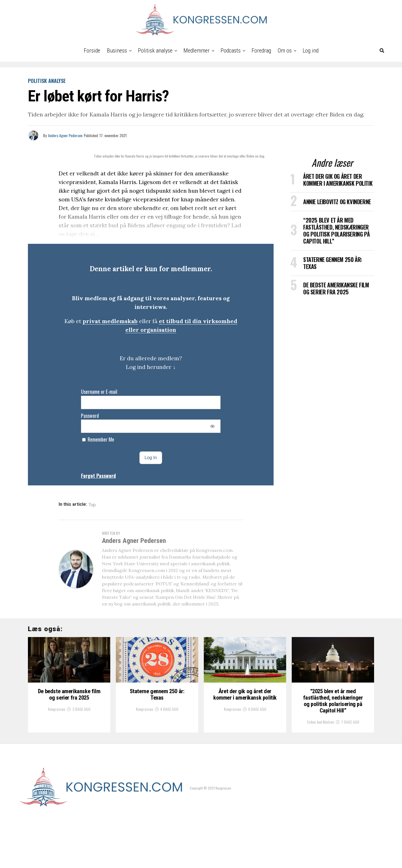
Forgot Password (98, 476)
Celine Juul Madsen (320, 771)
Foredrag (261, 51)
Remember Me (98, 439)
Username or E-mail (99, 392)
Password (90, 416)
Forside (92, 51)
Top (92, 505)
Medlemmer (197, 51)
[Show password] (213, 426)
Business (117, 51)
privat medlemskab (110, 321)
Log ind (311, 51)
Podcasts (231, 51)
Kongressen (57, 748)
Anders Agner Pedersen (65, 135)
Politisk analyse (155, 51)
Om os (285, 51)
